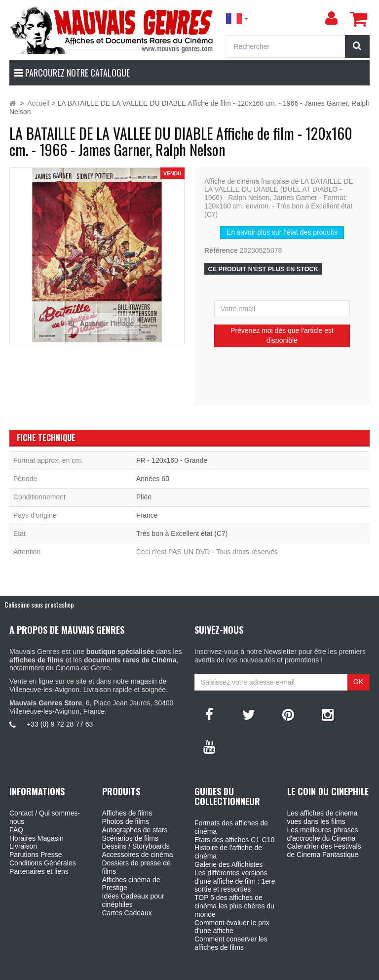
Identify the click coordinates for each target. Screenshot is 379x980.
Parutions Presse (36, 855)
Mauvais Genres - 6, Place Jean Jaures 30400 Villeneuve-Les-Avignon (212, 971)
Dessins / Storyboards (136, 846)
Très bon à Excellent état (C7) (182, 533)
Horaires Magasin (37, 838)
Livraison (23, 846)
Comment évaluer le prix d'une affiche (232, 927)
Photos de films (126, 821)
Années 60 (153, 479)
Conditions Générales (43, 863)
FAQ (16, 830)
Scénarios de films (130, 838)
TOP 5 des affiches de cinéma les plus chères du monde (234, 906)
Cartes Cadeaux (127, 913)
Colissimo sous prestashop (39, 604)
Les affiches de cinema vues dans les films (322, 817)
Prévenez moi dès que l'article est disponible (282, 335)
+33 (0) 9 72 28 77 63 (60, 724)
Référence (221, 250)
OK (358, 682)
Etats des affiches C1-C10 (234, 840)
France (147, 515)
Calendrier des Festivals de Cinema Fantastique (324, 850)
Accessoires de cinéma (138, 855)
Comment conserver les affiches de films (231, 943)
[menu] (331, 18)
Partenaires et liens (39, 871)
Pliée (144, 497)
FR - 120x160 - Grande (172, 460)
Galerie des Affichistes (228, 864)
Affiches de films (127, 813)
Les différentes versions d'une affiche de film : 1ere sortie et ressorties (235, 881)
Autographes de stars (135, 830)
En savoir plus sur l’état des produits (282, 232)
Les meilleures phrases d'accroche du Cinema (323, 834)
